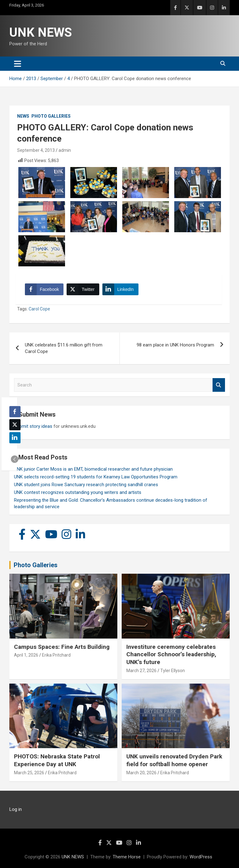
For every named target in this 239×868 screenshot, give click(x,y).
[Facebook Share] (44, 289)
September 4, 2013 (36, 150)
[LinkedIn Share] (120, 289)
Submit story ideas (33, 426)
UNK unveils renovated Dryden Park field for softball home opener (174, 760)
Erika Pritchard (56, 655)
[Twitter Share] (83, 289)
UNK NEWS (41, 32)
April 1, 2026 (26, 655)
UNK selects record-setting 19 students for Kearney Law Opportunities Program (96, 477)
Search (219, 385)
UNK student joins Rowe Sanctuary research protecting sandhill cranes (86, 485)
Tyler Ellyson (173, 671)
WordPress (201, 857)
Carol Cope (39, 309)
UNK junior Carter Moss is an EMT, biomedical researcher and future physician (93, 469)
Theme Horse (127, 857)
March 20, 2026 (141, 773)
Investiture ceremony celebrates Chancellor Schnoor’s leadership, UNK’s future (171, 654)
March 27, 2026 (141, 671)
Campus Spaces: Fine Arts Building (62, 647)
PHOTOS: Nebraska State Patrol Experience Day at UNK (57, 760)
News (23, 116)
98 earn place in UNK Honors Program (175, 345)
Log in (16, 809)
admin (65, 150)
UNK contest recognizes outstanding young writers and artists (78, 492)
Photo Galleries (51, 116)
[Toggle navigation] (18, 64)
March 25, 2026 (29, 773)
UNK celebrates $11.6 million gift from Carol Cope (64, 348)
